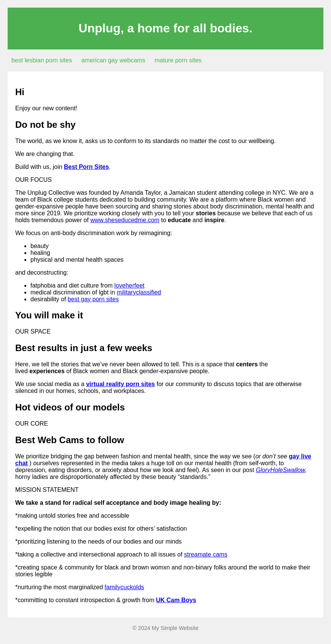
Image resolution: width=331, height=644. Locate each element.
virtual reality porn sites (120, 384)
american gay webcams (113, 60)
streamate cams (206, 554)
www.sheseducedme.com (125, 220)
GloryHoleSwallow (280, 470)
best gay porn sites (93, 299)
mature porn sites (178, 60)
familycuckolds (124, 587)
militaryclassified (139, 292)
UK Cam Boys (176, 600)
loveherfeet (130, 285)
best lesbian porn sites (42, 60)
